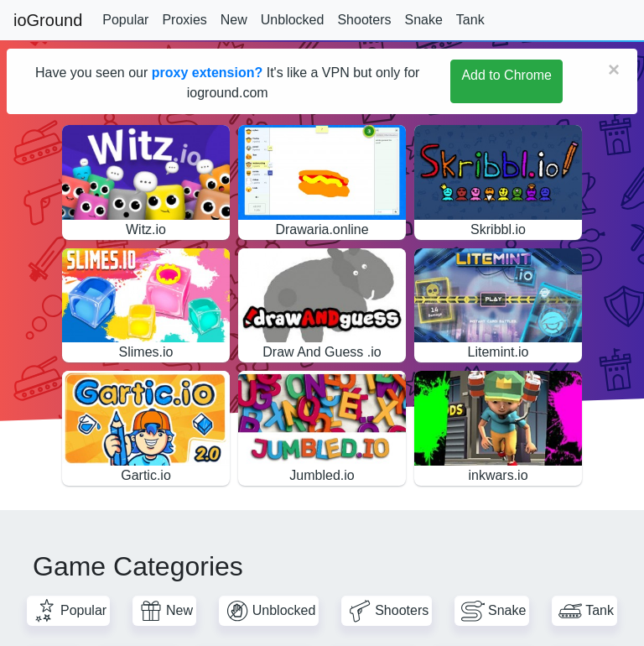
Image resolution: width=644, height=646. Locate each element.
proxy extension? (207, 73)
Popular (125, 20)
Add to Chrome (506, 75)
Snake (423, 20)
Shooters (364, 20)
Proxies (184, 20)
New (234, 20)
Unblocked (293, 20)
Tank (470, 20)
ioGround (48, 20)
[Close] (614, 70)
